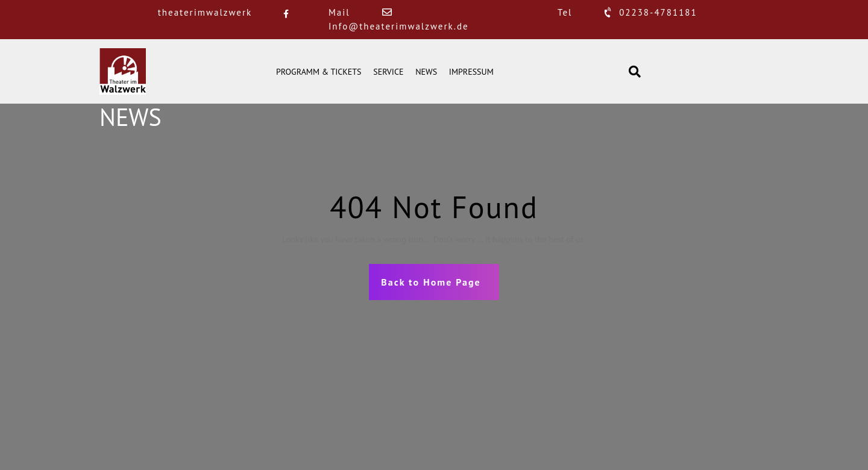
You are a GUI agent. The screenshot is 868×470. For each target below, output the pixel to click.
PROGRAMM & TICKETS (319, 72)
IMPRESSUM (471, 72)
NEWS (426, 72)
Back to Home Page (431, 282)
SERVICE (388, 72)
